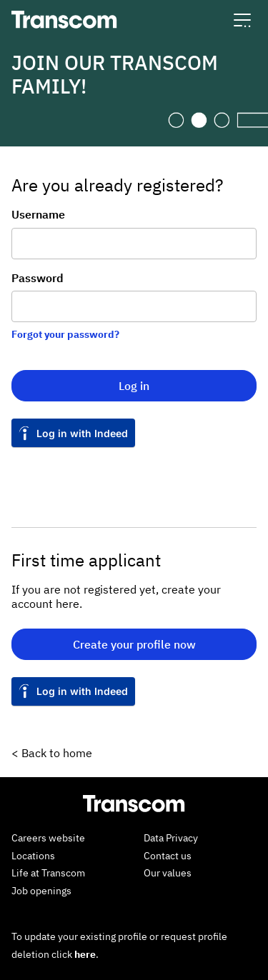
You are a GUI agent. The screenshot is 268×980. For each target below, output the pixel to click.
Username (38, 214)
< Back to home (52, 753)
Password (38, 278)
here (85, 954)
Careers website (48, 838)
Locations (33, 856)
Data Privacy (171, 838)
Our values (168, 873)
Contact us (168, 856)
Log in (134, 386)
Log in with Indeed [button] (82, 433)
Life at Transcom (48, 873)
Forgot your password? (65, 334)
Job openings (41, 891)
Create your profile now (134, 644)
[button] (242, 20)
